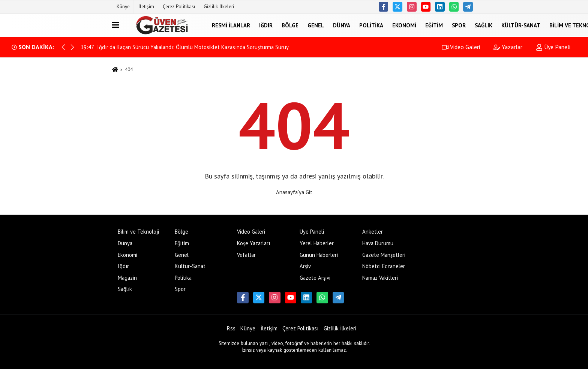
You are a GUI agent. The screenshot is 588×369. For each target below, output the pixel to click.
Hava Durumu (378, 243)
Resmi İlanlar (231, 25)
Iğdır (266, 25)
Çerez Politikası (179, 7)
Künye (123, 7)
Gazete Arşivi (315, 278)
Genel (316, 25)
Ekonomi (404, 25)
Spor (459, 25)
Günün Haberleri (319, 255)
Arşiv (305, 266)
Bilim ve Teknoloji (138, 232)
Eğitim (434, 25)
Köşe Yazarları (253, 243)
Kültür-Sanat (521, 25)
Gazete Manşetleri (384, 255)
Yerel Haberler (317, 243)
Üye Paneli (553, 47)
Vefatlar (246, 255)
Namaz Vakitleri (380, 278)
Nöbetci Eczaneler (384, 266)
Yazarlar (508, 47)
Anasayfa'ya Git (294, 192)
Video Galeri (461, 47)
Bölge (290, 25)
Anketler (373, 232)
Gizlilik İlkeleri (219, 7)
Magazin (127, 278)
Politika (371, 25)
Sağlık (484, 25)
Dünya (342, 25)
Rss (231, 328)
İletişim (146, 7)
